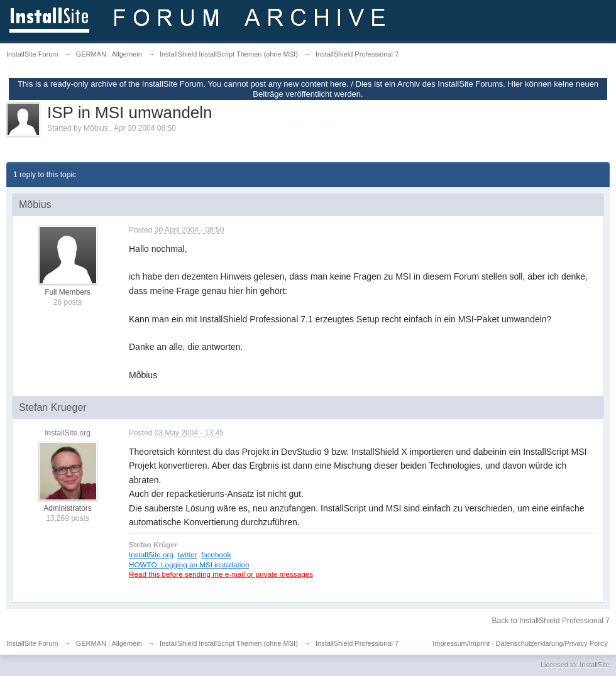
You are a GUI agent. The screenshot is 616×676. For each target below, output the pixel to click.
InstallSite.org (151, 554)
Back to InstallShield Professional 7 (551, 621)
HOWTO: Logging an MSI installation (189, 564)
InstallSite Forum (32, 643)
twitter (187, 554)
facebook (216, 554)
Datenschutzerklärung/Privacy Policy (552, 643)
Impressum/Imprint (461, 643)
